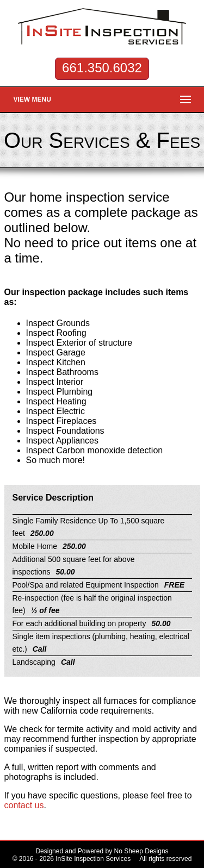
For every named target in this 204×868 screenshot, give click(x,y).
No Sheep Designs (141, 851)
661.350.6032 (102, 68)
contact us (24, 805)
